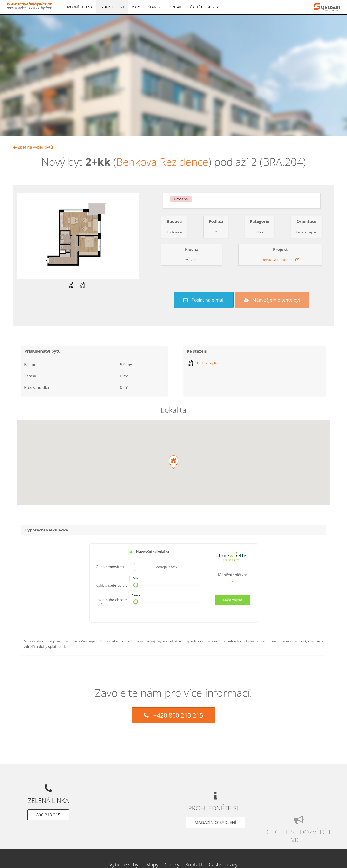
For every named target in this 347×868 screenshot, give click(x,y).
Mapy (136, 7)
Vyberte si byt (112, 7)
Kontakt (175, 7)
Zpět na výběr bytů (33, 147)
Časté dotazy (203, 7)
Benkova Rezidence (162, 162)
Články (154, 7)
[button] (173, 462)
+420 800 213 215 (173, 715)
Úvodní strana (79, 7)
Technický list (208, 363)
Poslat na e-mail (204, 300)
